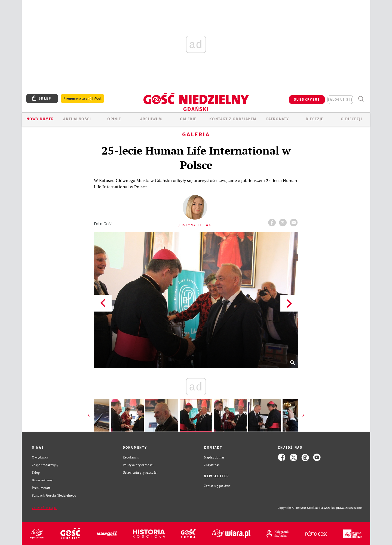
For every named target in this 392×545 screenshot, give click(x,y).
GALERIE (188, 119)
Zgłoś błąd (44, 508)
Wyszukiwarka (361, 99)
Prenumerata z (82, 99)
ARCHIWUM (151, 119)
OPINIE (114, 119)
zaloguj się (340, 100)
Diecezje (315, 119)
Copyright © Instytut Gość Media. (301, 508)
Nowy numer (40, 119)
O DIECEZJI (351, 119)
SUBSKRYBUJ (307, 100)
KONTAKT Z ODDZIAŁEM (233, 119)
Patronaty (278, 119)
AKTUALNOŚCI (77, 119)
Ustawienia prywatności (140, 472)
